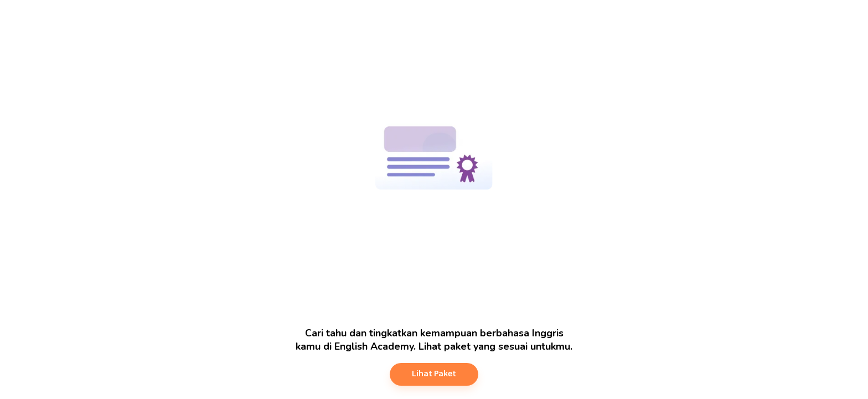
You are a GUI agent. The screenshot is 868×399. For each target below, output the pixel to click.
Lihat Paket (434, 373)
